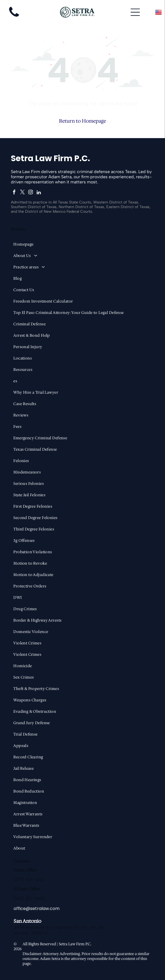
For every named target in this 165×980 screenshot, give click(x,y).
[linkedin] (39, 193)
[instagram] (31, 193)
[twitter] (22, 193)
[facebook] (14, 193)
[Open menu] (135, 12)
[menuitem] (82, 244)
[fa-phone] (14, 17)
